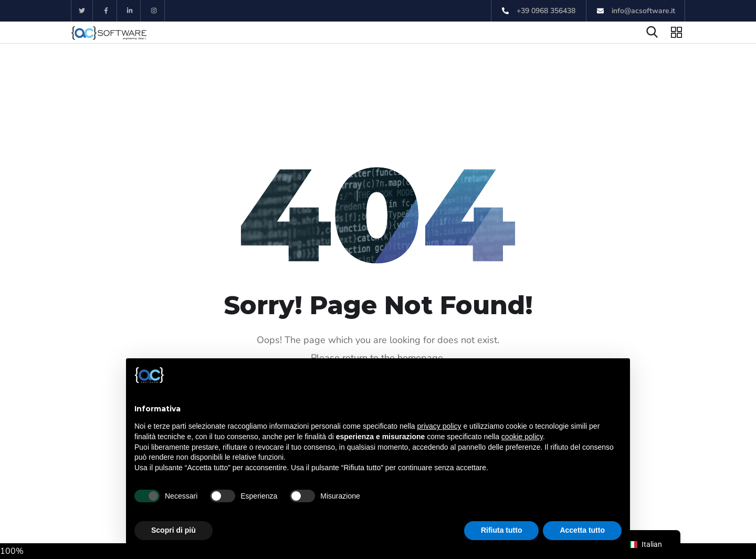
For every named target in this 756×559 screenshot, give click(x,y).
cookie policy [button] (522, 437)
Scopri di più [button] (174, 530)
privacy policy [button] (439, 426)
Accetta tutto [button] (582, 530)
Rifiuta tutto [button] (502, 530)
